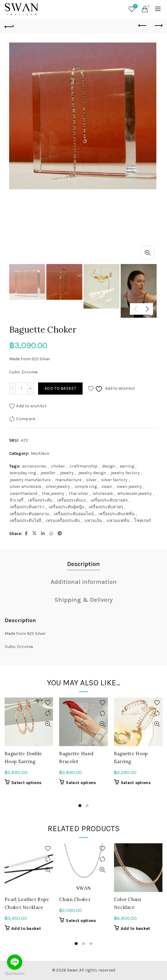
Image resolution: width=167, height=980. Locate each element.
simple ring (86, 487)
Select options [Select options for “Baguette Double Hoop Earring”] (26, 783)
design (109, 466)
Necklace (40, 453)
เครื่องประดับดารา (27, 507)
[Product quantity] (21, 389)
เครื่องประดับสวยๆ (106, 507)
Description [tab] (83, 564)
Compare (26, 419)
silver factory (114, 480)
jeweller (48, 473)
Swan (72, 970)
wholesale (103, 493)
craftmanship (83, 466)
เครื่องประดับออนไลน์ (74, 514)
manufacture (68, 480)
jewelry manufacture (30, 480)
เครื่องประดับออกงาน (29, 514)
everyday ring (23, 473)
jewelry (67, 473)
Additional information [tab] (84, 582)
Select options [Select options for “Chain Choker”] (81, 921)
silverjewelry (58, 487)
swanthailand (23, 493)
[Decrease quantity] (12, 389)
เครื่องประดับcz (71, 500)
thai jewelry (53, 493)
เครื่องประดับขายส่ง (109, 500)
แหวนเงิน (93, 521)
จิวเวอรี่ (17, 500)
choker (58, 466)
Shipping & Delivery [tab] (84, 600)
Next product (158, 26)
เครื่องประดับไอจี (25, 521)
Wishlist (135, 7)
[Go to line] (15, 962)
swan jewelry (129, 487)
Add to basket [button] (26, 929)
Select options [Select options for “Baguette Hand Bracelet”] (81, 783)
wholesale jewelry (135, 493)
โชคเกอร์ (143, 521)
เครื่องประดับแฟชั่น (117, 514)
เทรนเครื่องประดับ (63, 521)
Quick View (48, 724)
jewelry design (92, 473)
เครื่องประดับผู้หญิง (66, 507)
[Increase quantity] (30, 389)
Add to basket (60, 388)
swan (107, 487)
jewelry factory (125, 473)
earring (127, 466)
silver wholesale (25, 487)
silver (91, 480)
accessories (34, 466)
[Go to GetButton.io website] (15, 974)
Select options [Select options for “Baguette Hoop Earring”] (136, 783)
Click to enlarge (147, 253)
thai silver (79, 493)
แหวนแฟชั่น (118, 521)
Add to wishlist (31, 406)
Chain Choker (75, 899)
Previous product (143, 26)
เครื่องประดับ (40, 500)
